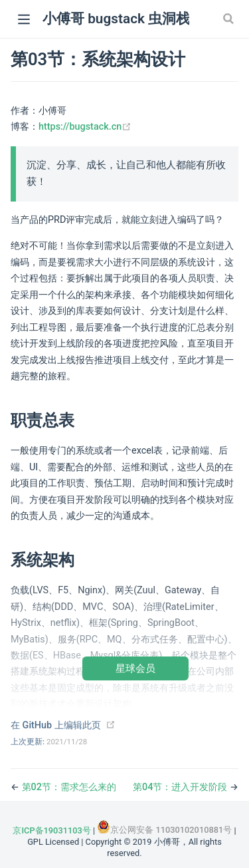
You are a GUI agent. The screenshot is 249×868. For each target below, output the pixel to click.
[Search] (230, 19)
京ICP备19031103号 (51, 830)
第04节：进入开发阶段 (181, 787)
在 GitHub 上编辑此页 (56, 725)
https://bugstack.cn (85, 127)
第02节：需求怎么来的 (69, 787)
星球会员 (135, 668)
